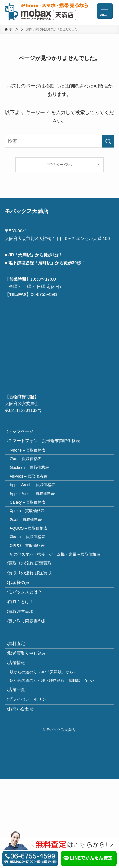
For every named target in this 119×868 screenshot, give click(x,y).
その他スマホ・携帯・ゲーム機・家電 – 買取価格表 (60, 596)
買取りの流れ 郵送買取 (33, 620)
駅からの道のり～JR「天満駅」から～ (48, 747)
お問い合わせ (24, 797)
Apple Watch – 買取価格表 (37, 504)
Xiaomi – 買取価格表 (32, 573)
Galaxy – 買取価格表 (32, 527)
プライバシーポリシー (32, 784)
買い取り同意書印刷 (30, 684)
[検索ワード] (60, 141)
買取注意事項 (24, 671)
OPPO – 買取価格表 (32, 584)
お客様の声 (22, 633)
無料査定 (20, 710)
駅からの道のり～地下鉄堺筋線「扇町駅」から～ (58, 759)
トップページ (24, 433)
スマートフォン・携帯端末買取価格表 (47, 446)
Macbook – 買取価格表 (34, 481)
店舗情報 (20, 735)
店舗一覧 (20, 771)
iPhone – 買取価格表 (32, 458)
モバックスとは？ (28, 646)
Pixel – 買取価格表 (31, 550)
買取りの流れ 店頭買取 (33, 608)
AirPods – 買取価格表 (33, 492)
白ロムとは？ (24, 659)
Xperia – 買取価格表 (32, 538)
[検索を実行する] (108, 141)
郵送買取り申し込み (30, 722)
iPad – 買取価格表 (30, 469)
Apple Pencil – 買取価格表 (37, 515)
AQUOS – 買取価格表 (33, 561)
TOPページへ (60, 165)
